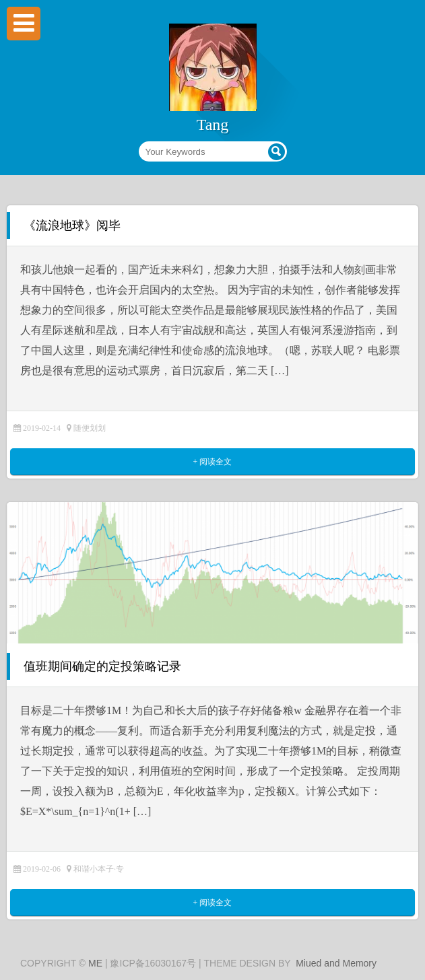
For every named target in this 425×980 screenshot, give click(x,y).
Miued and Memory (336, 963)
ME (95, 963)
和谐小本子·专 (99, 869)
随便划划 (90, 428)
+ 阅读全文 (213, 462)
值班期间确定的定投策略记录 (102, 666)
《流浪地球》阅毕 (72, 225)
